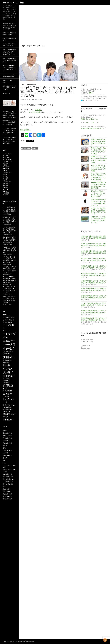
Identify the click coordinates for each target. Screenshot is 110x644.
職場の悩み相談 (7, 499)
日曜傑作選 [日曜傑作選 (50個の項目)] (6, 383)
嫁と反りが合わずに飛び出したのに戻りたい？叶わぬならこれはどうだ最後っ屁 (98, 177)
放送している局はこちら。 (90, 119)
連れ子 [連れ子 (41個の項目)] (11, 409)
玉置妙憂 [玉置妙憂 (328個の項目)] (8, 394)
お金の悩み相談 (7, 436)
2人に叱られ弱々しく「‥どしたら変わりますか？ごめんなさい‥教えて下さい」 (98, 194)
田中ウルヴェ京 (7, 161)
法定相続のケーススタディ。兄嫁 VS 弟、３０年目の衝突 (9, 88)
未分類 (5, 431)
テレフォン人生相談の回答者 (9, 39)
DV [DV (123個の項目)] (4, 315)
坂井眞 (5, 174)
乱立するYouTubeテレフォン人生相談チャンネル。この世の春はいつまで (9, 68)
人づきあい (6, 440)
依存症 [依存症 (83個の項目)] (5, 354)
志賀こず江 (6, 189)
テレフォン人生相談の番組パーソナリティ (9, 34)
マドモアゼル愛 (34, 112)
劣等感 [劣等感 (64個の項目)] (5, 360)
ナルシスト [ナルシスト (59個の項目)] (6, 331)
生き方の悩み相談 (8, 481)
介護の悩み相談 (7, 496)
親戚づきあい (7, 489)
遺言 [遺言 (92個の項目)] (9, 411)
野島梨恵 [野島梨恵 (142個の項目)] (7, 414)
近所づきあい (7, 491)
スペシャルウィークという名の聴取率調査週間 (9, 76)
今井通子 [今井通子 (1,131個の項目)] (9, 348)
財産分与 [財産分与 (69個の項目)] (6, 409)
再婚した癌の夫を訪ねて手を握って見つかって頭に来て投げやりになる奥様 (98, 151)
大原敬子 (6, 156)
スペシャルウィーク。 (93, 123)
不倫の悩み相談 (7, 438)
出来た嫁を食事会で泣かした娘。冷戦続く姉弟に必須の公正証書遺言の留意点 (93, 238)
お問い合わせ (7, 93)
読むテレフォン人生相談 (13, 2)
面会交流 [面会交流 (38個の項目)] (13, 414)
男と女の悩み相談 (8, 484)
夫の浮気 (6, 453)
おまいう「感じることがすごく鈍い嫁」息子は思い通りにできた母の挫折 (98, 168)
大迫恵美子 (6, 184)
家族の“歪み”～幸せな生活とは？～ (93, 128)
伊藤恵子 (6, 187)
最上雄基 (6, 163)
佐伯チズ (6, 195)
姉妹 (4, 460)
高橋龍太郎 (6, 167)
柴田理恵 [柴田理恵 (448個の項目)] (8, 385)
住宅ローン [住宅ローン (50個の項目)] (6, 352)
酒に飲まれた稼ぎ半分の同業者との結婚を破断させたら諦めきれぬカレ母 (98, 211)
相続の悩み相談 (7, 433)
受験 (4, 448)
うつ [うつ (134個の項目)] (8, 315)
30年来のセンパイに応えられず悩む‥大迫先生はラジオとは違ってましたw (98, 220)
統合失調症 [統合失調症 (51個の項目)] (12, 405)
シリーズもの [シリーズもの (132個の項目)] (8, 320)
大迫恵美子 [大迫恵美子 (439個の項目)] (9, 376)
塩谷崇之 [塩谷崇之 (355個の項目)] (8, 369)
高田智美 (6, 191)
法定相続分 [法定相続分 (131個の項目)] (8, 391)
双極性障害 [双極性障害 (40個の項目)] (6, 362)
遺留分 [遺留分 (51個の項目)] (5, 412)
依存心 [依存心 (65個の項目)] (12, 352)
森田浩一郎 (6, 169)
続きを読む (26, 130)
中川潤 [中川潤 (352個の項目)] (11, 344)
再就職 (5, 445)
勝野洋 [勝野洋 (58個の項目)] (9, 360)
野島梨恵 (6, 185)
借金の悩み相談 (7, 443)
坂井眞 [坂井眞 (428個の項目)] (7, 365)
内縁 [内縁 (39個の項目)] (9, 354)
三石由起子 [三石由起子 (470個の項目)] (9, 341)
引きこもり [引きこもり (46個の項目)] (6, 379)
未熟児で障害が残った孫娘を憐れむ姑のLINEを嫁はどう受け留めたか (98, 142)
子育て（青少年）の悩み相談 (28, 84)
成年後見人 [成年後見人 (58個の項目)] (6, 381)
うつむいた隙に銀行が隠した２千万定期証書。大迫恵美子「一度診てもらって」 (93, 305)
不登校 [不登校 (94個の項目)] (5, 345)
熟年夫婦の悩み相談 (9, 479)
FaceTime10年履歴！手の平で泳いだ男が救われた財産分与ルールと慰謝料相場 (99, 185)
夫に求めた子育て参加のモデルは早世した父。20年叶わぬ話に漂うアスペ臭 (94, 259)
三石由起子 (6, 158)
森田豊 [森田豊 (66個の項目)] (5, 388)
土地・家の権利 (7, 450)
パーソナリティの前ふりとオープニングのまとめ (9, 45)
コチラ (91, 93)
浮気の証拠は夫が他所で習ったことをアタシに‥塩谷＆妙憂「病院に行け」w (98, 202)
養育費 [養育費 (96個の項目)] (6, 417)
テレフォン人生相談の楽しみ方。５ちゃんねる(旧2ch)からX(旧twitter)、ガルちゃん (9, 52)
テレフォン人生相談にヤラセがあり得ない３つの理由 (9, 60)
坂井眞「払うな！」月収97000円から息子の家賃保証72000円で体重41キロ (99, 159)
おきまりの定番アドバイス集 (9, 81)
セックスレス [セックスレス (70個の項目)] (7, 322)
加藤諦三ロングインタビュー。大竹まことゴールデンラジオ (9, 123)
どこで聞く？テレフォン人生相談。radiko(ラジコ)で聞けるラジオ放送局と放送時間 (9, 26)
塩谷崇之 (6, 176)
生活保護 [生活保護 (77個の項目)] (6, 396)
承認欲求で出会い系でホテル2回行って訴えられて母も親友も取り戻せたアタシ (94, 268)
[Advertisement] (48, 27)
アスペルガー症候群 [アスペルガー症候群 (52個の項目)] (9, 317)
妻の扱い (6, 458)
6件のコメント (38, 99)
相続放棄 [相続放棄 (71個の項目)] (6, 405)
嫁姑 (4, 463)
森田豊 (5, 171)
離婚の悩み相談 (7, 494)
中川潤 (5, 180)
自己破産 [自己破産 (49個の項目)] (6, 407)
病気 (4, 486)
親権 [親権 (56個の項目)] (10, 407)
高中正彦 (6, 178)
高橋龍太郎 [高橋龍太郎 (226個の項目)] (8, 419)
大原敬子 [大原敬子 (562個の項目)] (8, 372)
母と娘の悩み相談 (8, 477)
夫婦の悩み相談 (7, 455)
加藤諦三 (39, 110)
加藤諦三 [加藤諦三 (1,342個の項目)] (9, 357)
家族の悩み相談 (7, 474)
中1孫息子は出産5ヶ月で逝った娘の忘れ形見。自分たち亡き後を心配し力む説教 (48, 92)
